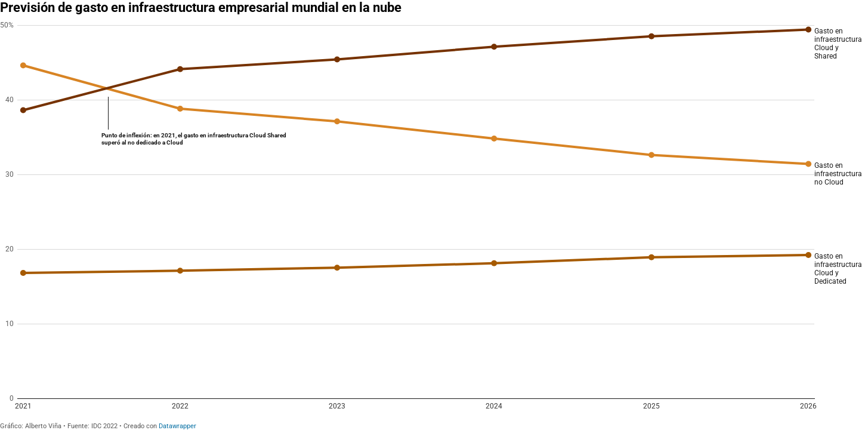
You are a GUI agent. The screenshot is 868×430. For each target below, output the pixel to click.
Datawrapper (177, 426)
